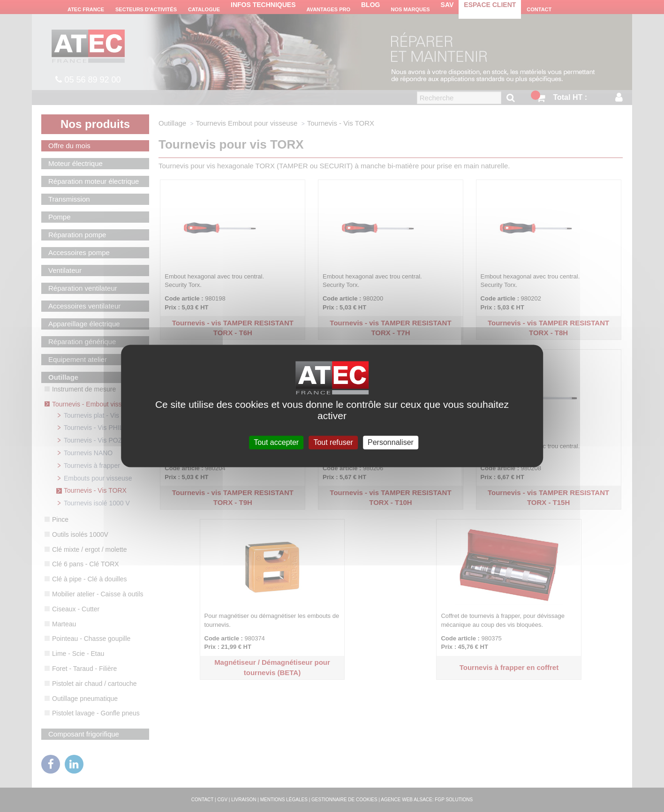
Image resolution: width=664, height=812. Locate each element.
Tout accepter (276, 442)
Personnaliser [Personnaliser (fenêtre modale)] (391, 442)
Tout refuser (333, 442)
